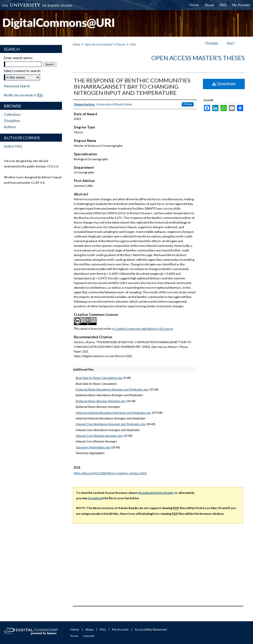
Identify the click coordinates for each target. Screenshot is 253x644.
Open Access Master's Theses (105, 44)
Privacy (74, 636)
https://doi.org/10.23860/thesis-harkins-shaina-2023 (110, 473)
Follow (188, 104)
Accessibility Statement (151, 629)
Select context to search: (22, 71)
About (89, 629)
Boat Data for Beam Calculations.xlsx (99, 378)
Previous (212, 43)
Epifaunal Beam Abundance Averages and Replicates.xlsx (112, 389)
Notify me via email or (23, 95)
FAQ (103, 629)
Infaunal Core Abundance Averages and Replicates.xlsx (111, 424)
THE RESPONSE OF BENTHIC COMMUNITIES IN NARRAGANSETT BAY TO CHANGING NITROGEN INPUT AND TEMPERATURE (132, 86)
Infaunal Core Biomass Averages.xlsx (99, 436)
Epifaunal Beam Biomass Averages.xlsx (101, 401)
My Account (120, 629)
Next (230, 43)
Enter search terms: (18, 58)
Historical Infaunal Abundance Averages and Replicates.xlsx (113, 413)
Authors (10, 127)
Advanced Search (17, 86)
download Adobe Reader (156, 493)
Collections (12, 114)
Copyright (89, 636)
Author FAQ (13, 146)
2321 (133, 44)
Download (224, 84)
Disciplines (12, 121)
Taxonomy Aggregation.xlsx (93, 447)
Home (77, 44)
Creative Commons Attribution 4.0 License (144, 329)
